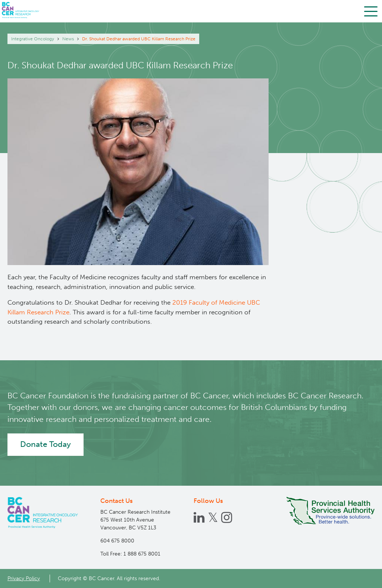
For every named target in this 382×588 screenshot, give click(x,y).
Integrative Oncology (33, 39)
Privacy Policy (24, 578)
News (68, 39)
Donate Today (46, 444)
